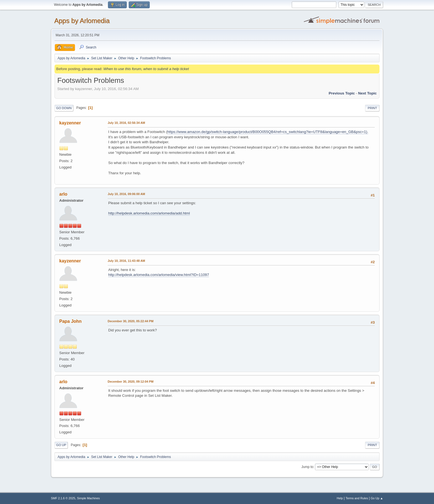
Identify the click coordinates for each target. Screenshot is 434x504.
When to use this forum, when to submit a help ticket (146, 69)
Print (372, 108)
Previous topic (342, 93)
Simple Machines (88, 498)
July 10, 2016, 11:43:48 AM (126, 261)
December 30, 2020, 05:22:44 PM (131, 321)
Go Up (61, 445)
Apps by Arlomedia (82, 21)
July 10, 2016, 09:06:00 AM (126, 194)
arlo (63, 194)
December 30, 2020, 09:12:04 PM (131, 382)
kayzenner (70, 123)
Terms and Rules (357, 498)
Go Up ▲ (377, 498)
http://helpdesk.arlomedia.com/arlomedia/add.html (149, 213)
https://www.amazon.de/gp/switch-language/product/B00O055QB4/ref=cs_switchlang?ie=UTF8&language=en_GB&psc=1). (268, 132)
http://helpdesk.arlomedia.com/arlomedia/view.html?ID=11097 (159, 275)
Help (340, 498)
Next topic (367, 93)
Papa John (70, 321)
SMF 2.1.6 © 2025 (63, 498)
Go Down (64, 108)
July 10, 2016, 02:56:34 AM (126, 123)
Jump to (307, 467)
